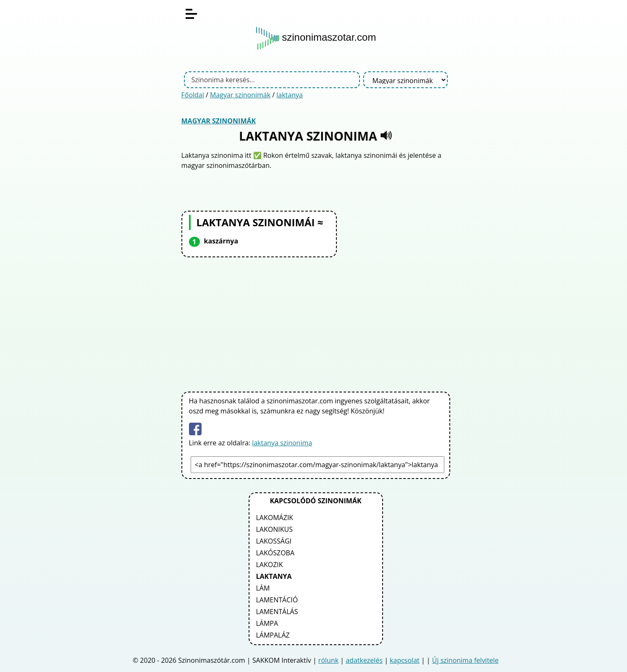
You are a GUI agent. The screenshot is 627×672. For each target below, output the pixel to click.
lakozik (270, 565)
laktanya (290, 95)
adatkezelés (364, 660)
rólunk (328, 660)
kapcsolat (405, 660)
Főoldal (193, 95)
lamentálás (277, 612)
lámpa (267, 623)
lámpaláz (273, 635)
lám (263, 588)
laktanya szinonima (282, 443)
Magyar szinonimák (240, 95)
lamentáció (277, 600)
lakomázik (275, 518)
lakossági (274, 541)
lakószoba (275, 553)
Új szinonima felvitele (465, 660)
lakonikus (274, 529)
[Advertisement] (316, 323)
